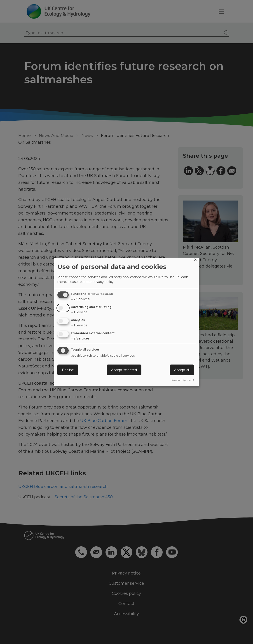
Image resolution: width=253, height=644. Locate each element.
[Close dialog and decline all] (195, 260)
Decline (68, 370)
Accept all (182, 370)
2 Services (80, 299)
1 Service (79, 312)
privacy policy (103, 282)
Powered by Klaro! (183, 380)
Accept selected (124, 370)
